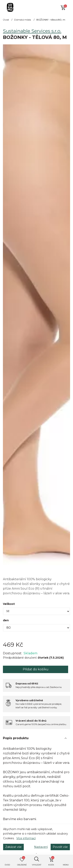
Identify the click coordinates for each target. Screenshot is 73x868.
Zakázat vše (13, 847)
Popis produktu (16, 738)
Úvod (6, 20)
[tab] (36, 738)
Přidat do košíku (36, 669)
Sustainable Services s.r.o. (32, 31)
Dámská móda (23, 20)
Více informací (26, 838)
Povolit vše (60, 847)
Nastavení (41, 847)
